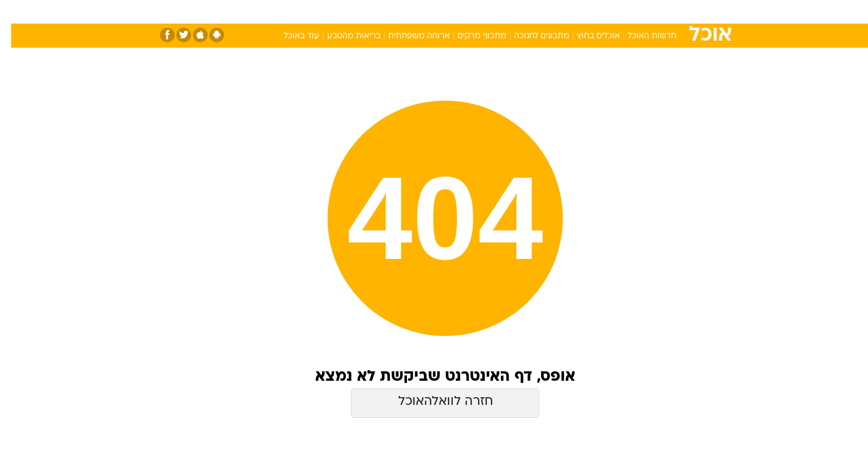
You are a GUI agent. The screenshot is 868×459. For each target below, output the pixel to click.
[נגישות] (16, 12)
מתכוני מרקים (471, 36)
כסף (494, 11)
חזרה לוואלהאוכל (434, 402)
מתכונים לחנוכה (530, 36)
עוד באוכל (290, 36)
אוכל (463, 11)
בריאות (427, 11)
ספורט (602, 11)
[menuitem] (635, 12)
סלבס (527, 11)
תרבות (564, 11)
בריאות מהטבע (343, 36)
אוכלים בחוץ (587, 36)
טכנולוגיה (343, 11)
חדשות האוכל (641, 36)
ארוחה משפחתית (408, 36)
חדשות (642, 11)
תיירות (387, 11)
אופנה (300, 11)
